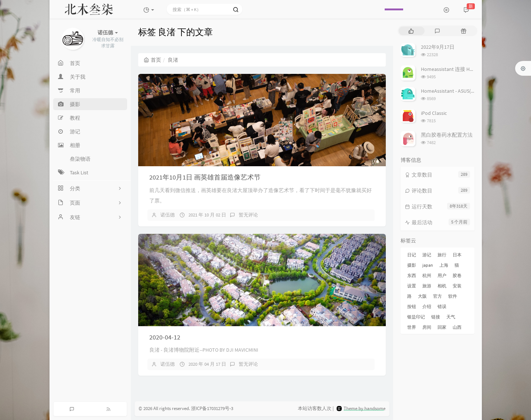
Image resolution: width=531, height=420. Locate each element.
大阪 (422, 296)
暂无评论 (248, 215)
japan (428, 265)
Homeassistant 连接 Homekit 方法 (459, 69)
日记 (412, 255)
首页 (152, 60)
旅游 (427, 286)
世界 (412, 327)
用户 (442, 275)
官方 (438, 296)
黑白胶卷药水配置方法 (447, 135)
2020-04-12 (165, 337)
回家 (442, 327)
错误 (442, 306)
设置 (412, 286)
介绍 (427, 306)
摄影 (412, 265)
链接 (436, 317)
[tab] (411, 31)
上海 (444, 265)
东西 (412, 275)
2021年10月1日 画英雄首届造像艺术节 (205, 177)
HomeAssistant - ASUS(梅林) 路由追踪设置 (468, 91)
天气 (451, 317)
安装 (457, 286)
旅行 (442, 255)
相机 (442, 286)
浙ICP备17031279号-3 (212, 408)
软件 (453, 296)
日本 (457, 255)
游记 (427, 255)
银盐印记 (416, 317)
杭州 (427, 275)
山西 (457, 327)
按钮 (412, 306)
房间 (427, 327)
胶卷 (457, 275)
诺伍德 (168, 215)
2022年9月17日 (438, 47)
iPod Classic (434, 113)
